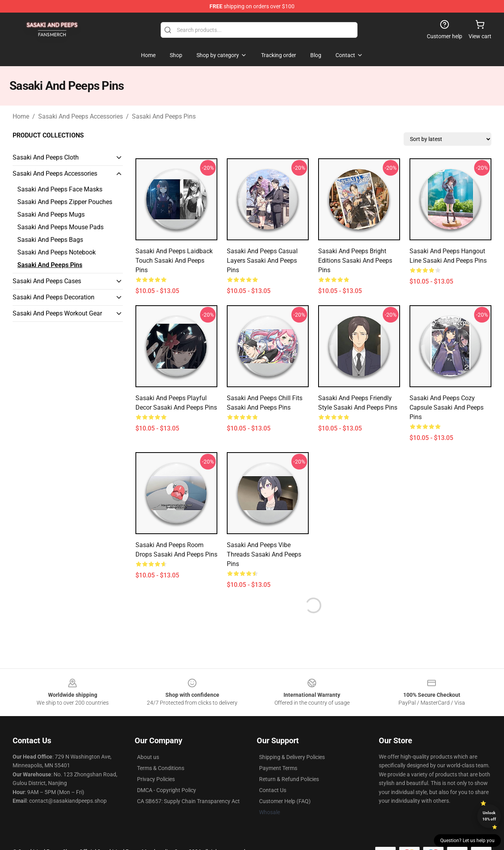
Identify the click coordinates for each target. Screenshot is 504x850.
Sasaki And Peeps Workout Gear (57, 313)
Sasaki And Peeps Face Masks (60, 189)
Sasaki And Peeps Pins (164, 116)
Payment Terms (278, 768)
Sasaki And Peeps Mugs (51, 214)
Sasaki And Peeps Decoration (54, 297)
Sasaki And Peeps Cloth (46, 157)
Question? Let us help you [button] (467, 841)
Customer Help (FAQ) (285, 801)
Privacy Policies (156, 779)
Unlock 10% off (489, 816)
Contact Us (273, 790)
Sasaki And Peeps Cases (47, 281)
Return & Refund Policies (289, 779)
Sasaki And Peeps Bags (50, 240)
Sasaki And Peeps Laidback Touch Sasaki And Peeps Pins (174, 261)
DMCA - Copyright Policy (167, 790)
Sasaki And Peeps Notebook (57, 252)
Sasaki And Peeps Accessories (81, 116)
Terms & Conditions (161, 768)
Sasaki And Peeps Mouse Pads (60, 227)
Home (21, 116)
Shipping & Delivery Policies (292, 757)
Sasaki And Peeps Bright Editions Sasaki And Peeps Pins (355, 261)
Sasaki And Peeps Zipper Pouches (65, 202)
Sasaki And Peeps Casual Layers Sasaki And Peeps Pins (262, 261)
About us (148, 757)
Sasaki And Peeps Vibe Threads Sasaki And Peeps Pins (264, 554)
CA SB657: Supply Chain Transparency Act (188, 801)
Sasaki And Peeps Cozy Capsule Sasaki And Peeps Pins (447, 407)
